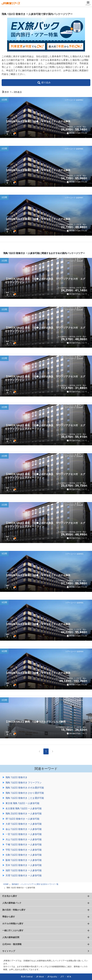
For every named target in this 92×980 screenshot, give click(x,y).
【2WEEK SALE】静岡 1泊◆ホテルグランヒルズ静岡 (35, 722)
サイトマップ (9, 951)
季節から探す (9, 917)
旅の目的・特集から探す (14, 910)
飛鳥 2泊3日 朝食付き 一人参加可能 (24, 814)
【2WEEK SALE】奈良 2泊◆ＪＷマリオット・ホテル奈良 (38, 575)
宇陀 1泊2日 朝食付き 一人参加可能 (24, 850)
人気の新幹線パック (12, 903)
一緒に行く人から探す (13, 930)
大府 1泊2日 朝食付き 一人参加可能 (24, 824)
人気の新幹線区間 (11, 937)
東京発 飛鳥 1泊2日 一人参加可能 (22, 803)
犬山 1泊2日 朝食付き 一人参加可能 (24, 839)
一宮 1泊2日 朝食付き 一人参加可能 (24, 834)
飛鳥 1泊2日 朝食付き (16, 777)
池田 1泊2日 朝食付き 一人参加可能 (24, 870)
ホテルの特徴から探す (13, 924)
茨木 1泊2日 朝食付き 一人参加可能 (24, 865)
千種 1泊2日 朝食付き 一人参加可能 (24, 844)
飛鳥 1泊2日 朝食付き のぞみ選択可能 (25, 788)
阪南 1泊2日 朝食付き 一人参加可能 (24, 860)
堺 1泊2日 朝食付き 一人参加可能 (22, 819)
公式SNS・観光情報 (12, 944)
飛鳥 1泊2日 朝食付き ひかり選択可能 (25, 793)
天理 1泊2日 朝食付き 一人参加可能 (24, 875)
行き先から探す (10, 896)
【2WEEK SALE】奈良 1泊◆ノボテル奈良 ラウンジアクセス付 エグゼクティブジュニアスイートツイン (45, 427)
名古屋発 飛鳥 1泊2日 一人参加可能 (24, 808)
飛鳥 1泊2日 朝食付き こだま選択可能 (25, 798)
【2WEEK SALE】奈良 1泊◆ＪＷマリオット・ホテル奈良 (38, 121)
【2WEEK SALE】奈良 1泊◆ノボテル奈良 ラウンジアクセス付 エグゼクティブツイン (45, 281)
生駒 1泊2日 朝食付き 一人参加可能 (24, 855)
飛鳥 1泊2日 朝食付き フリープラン (24, 783)
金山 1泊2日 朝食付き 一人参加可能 (24, 829)
